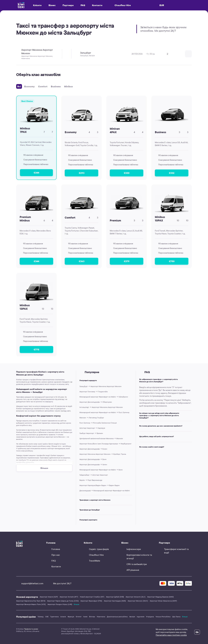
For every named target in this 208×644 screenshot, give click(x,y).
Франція (71, 617)
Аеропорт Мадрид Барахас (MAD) (160, 597)
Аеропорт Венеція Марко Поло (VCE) (31, 604)
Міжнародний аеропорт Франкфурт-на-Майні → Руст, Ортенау (104, 412)
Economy (29, 86)
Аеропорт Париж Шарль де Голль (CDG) (63, 601)
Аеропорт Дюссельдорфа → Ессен (93, 449)
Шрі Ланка (176, 617)
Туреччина (54, 617)
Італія (85, 617)
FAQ (83, 5)
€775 (36, 349)
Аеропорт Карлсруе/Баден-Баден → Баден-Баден (100, 485)
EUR (162, 5)
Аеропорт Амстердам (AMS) (115, 601)
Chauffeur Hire (120, 5)
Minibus (68, 86)
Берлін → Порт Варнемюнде (91, 480)
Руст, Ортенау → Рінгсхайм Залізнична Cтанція (98, 423)
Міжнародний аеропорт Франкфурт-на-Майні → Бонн (101, 470)
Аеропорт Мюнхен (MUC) (138, 601)
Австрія (132, 617)
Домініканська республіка (117, 617)
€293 (82, 173)
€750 (172, 261)
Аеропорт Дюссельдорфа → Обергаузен (96, 402)
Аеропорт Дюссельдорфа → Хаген (93, 464)
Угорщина (150, 617)
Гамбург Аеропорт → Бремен (91, 433)
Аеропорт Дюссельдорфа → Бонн (93, 459)
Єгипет (79, 617)
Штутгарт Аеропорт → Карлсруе (92, 428)
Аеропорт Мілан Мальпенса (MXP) (163, 601)
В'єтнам (92, 617)
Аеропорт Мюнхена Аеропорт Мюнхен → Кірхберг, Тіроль (103, 454)
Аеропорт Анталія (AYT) (69, 597)
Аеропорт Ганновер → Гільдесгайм (94, 392)
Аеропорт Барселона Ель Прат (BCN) (31, 601)
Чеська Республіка (163, 617)
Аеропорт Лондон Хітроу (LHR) (60, 604)
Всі (19, 86)
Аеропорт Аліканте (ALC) (136, 597)
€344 (36, 173)
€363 (82, 261)
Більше (77, 604)
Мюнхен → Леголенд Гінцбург (92, 418)
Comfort (43, 86)
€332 (172, 173)
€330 (127, 173)
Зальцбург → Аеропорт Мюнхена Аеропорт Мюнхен (100, 386)
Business (56, 86)
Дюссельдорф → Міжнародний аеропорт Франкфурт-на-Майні (105, 491)
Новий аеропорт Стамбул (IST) (92, 597)
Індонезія (141, 617)
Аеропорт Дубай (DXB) (115, 597)
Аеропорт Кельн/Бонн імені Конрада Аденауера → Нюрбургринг (105, 444)
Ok (197, 632)
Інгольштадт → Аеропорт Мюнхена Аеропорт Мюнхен (101, 407)
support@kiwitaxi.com (30, 583)
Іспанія (63, 617)
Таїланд (41, 617)
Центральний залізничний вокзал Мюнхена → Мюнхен (101, 438)
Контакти (97, 5)
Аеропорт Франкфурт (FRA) (91, 601)
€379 (127, 261)
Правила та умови (31, 629)
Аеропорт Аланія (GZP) (49, 597)
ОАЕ (47, 617)
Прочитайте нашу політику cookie (171, 635)
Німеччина (101, 617)
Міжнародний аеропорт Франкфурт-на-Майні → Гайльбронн (104, 397)
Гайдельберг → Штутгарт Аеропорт (94, 475)
